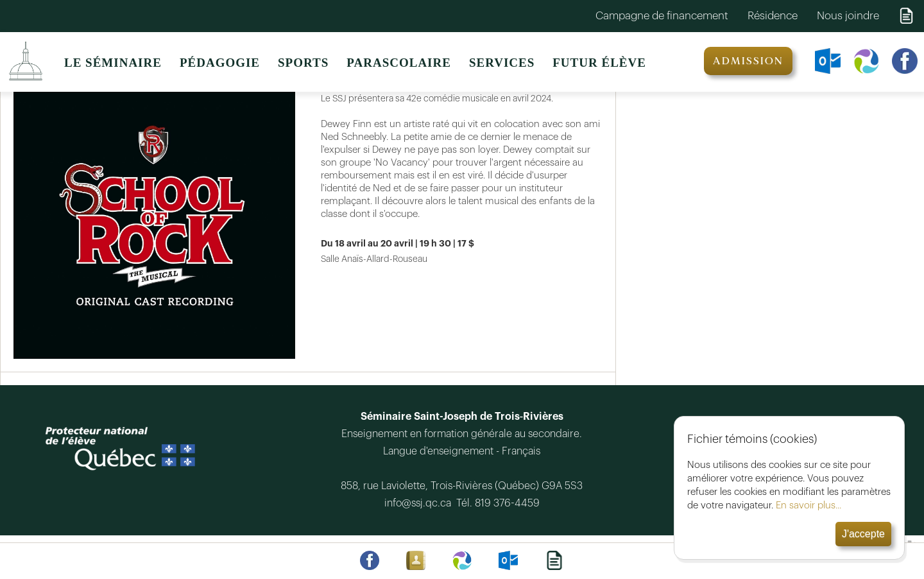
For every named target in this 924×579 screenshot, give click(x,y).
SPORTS (303, 63)
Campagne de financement (662, 16)
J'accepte (863, 534)
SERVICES (502, 63)
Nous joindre (848, 16)
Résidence (773, 16)
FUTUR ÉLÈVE (599, 63)
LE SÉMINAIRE (113, 63)
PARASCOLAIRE (399, 63)
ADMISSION (748, 61)
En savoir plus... (809, 506)
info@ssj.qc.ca (420, 503)
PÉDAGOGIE (220, 63)
